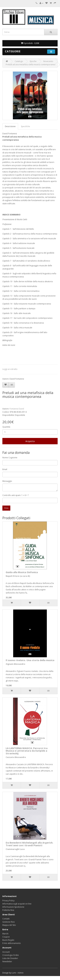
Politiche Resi (8, 910)
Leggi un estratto (10, 369)
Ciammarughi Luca (15, 849)
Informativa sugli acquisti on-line (17, 904)
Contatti (6, 919)
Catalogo (19, 61)
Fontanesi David (17, 409)
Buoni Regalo (8, 940)
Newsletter (7, 961)
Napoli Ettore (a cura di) (18, 576)
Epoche (33, 61)
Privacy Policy (8, 901)
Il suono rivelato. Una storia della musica (30, 660)
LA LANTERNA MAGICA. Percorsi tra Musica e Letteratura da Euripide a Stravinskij (27, 751)
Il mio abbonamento (12, 943)
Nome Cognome (10, 458)
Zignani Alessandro (15, 664)
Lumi (14, 973)
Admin (21, 973)
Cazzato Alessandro (16, 757)
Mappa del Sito (9, 925)
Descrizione (10, 126)
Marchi (5, 934)
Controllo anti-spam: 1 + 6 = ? (15, 495)
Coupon (6, 937)
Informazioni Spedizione (13, 907)
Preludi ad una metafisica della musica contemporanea (30, 65)
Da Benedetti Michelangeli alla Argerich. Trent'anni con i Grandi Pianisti (29, 844)
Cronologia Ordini (11, 955)
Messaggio (7, 481)
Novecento (48, 61)
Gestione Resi (8, 922)
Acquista (30, 441)
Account (6, 952)
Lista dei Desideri (10, 958)
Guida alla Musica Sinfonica (22, 572)
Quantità (6, 427)
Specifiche (25, 126)
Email (5, 469)
